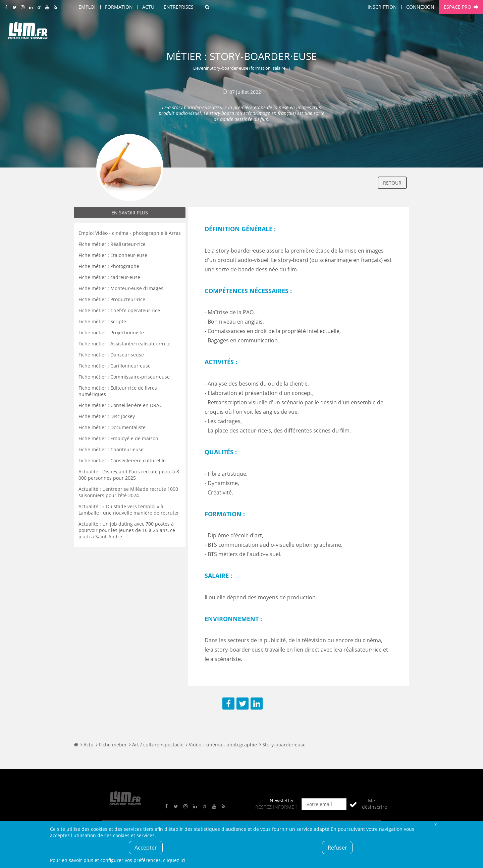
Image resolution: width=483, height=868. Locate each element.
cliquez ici (174, 860)
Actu (148, 7)
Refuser (337, 848)
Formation (119, 7)
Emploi (87, 7)
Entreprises (179, 7)
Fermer (435, 824)
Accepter (146, 848)
